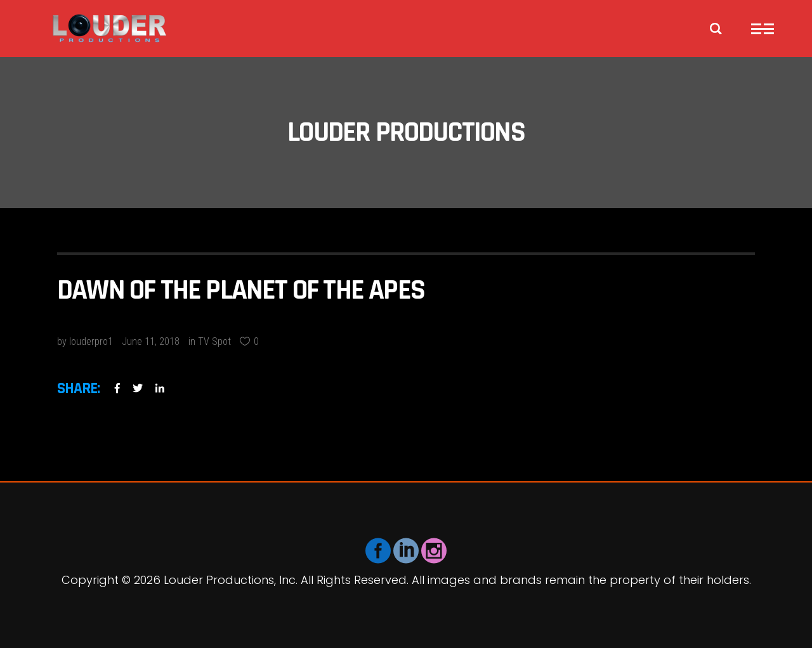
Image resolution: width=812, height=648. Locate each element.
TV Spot (214, 341)
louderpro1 (91, 341)
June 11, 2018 (151, 341)
